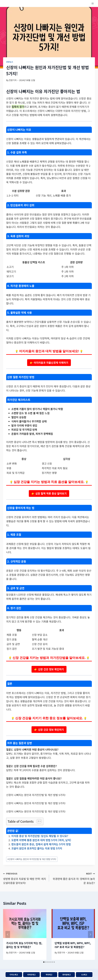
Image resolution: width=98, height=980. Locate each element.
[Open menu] (93, 3)
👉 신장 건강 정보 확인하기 (49, 669)
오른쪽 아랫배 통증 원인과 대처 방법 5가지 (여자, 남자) (41, 840)
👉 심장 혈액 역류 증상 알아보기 (49, 493)
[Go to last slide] (8, 934)
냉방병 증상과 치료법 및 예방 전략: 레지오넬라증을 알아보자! (25, 878)
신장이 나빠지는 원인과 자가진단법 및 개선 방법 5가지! (32, 859)
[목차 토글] (38, 821)
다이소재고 (14, 975)
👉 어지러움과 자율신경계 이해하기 (49, 363)
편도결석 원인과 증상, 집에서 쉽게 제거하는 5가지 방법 (41, 844)
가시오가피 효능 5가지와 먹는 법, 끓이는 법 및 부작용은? (24, 945)
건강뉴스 (10, 62)
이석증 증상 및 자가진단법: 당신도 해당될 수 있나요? (40, 836)
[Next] (90, 934)
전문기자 (13, 80)
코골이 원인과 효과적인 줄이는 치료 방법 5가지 (37, 848)
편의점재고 (67, 975)
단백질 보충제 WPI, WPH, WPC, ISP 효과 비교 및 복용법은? (73, 945)
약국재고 (49, 975)
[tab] (44, 962)
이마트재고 (31, 975)
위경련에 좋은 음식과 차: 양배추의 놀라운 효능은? (73, 878)
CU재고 (84, 975)
